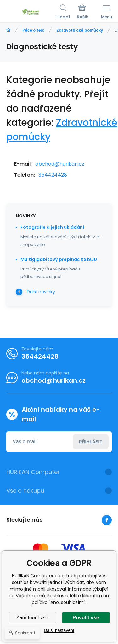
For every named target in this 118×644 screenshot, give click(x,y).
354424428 (53, 175)
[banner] (31, 12)
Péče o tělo (33, 30)
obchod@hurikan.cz (60, 164)
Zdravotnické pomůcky (80, 30)
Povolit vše (86, 618)
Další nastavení (59, 630)
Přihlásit (91, 442)
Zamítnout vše (32, 618)
